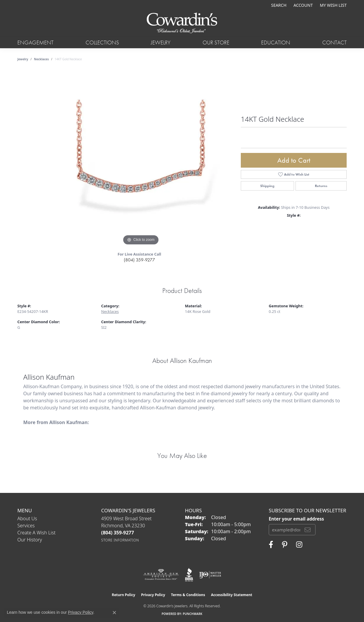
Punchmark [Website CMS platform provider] (193, 614)
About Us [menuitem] (27, 518)
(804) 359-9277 (139, 260)
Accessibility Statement (231, 595)
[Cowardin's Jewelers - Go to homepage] (182, 23)
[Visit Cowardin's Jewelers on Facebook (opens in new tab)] (271, 545)
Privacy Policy (153, 595)
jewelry (23, 59)
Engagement (35, 42)
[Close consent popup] (114, 613)
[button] (278, 5)
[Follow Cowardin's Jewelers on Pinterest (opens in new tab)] (285, 545)
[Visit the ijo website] (210, 575)
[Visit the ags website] (161, 575)
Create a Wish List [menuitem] (36, 533)
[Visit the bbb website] (189, 575)
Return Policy (123, 595)
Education (276, 42)
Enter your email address (296, 519)
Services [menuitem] (26, 526)
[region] (141, 159)
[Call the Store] (118, 533)
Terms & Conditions (188, 595)
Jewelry (161, 42)
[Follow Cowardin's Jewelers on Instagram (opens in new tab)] (299, 545)
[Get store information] (120, 540)
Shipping (267, 186)
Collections (102, 42)
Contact (334, 42)
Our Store (216, 42)
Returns (321, 186)
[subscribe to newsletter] (308, 530)
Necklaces (42, 59)
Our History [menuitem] (30, 540)
